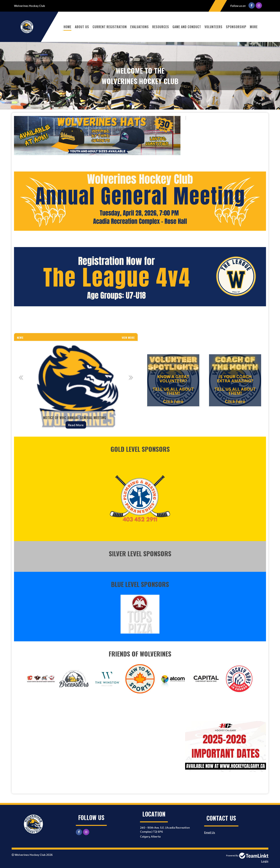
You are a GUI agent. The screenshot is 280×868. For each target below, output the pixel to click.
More (254, 27)
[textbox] (97, 141)
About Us (82, 27)
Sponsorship (236, 27)
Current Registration (110, 27)
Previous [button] (21, 377)
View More (128, 337)
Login (265, 861)
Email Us (210, 832)
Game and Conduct (187, 27)
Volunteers (213, 27)
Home (67, 27)
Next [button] (131, 377)
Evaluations (140, 27)
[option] (76, 387)
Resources (161, 27)
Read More (76, 425)
